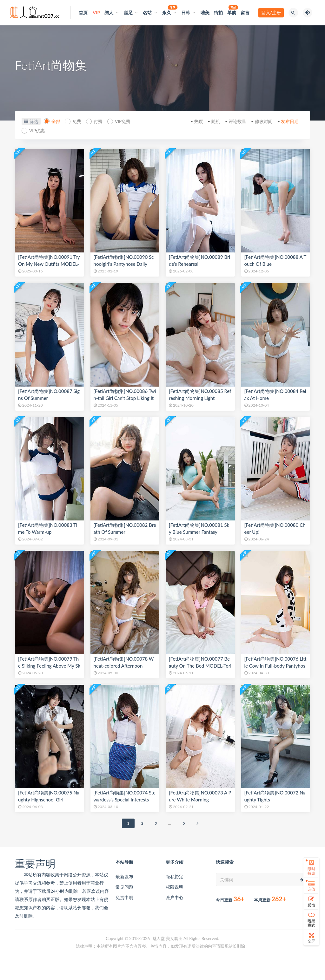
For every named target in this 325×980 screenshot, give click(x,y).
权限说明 (175, 887)
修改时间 (260, 121)
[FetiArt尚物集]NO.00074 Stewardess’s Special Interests (125, 796)
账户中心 (175, 897)
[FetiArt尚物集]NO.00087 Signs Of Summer (49, 395)
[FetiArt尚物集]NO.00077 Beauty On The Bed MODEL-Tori (200, 662)
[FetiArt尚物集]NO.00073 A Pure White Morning (200, 796)
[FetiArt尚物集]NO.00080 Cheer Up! (275, 528)
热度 (190, 121)
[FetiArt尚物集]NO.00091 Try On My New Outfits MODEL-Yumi (49, 264)
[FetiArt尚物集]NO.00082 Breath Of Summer (125, 528)
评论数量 (233, 121)
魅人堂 (159, 938)
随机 (209, 121)
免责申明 (124, 897)
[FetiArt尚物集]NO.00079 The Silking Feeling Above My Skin (49, 666)
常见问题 (124, 887)
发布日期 (288, 121)
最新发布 (124, 876)
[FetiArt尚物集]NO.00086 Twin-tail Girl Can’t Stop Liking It (125, 395)
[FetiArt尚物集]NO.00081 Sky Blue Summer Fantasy (199, 528)
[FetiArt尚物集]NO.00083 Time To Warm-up (48, 528)
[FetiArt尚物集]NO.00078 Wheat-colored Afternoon (124, 662)
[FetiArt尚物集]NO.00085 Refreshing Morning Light (200, 395)
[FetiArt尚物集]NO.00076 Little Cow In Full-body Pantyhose (275, 666)
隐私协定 (175, 876)
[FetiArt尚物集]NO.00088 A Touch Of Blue (275, 260)
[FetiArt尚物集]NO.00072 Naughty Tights (275, 796)
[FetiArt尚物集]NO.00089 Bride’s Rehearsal (199, 260)
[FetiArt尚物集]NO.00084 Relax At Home (275, 395)
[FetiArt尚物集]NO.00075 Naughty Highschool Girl (49, 796)
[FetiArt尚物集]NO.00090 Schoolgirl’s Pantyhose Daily (124, 260)
